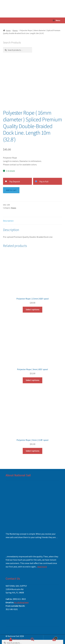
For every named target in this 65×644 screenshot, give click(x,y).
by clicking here (21, 602)
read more (42, 567)
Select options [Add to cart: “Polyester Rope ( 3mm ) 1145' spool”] (32, 451)
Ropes (15, 30)
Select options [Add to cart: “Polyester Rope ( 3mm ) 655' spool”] (32, 380)
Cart (50, 638)
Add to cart (11, 190)
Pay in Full (44, 181)
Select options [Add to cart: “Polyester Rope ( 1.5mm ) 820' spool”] (32, 309)
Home (8, 30)
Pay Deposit (15, 181)
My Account (11, 640)
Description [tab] (8, 221)
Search (32, 640)
